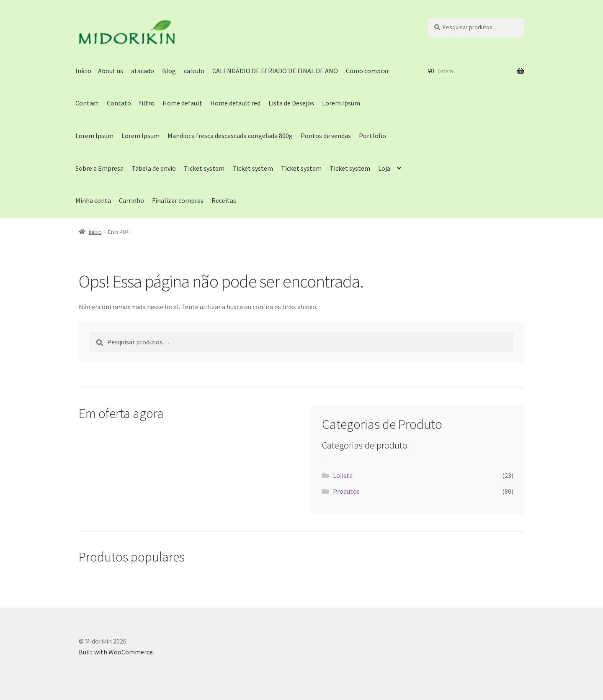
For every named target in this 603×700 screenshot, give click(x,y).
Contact (87, 103)
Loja (384, 168)
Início (83, 71)
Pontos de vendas (326, 136)
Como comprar (367, 71)
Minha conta (93, 200)
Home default (182, 103)
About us (111, 71)
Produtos (346, 491)
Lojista (343, 475)
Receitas (224, 200)
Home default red (235, 103)
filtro (147, 103)
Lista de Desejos (291, 103)
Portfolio (372, 136)
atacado (143, 71)
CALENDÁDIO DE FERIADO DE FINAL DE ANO (275, 71)
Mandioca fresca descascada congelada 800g (230, 136)
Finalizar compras (178, 200)
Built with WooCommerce (116, 652)
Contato (119, 103)
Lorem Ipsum (341, 103)
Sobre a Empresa (99, 168)
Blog (169, 71)
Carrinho (131, 200)
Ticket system (204, 168)
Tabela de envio (154, 168)
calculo (194, 71)
